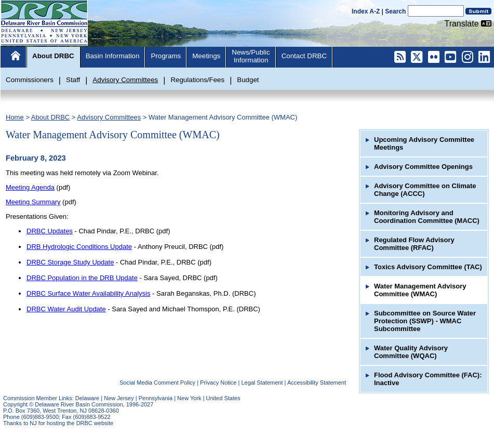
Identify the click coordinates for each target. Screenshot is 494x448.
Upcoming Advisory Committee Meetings (424, 143)
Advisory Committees (125, 80)
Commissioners (30, 80)
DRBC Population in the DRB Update (82, 278)
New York (189, 398)
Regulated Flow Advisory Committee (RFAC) (414, 244)
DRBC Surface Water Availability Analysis (88, 293)
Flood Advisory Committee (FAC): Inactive (428, 379)
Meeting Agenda (30, 187)
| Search (394, 11)
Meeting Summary (33, 202)
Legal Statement (262, 383)
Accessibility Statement (317, 383)
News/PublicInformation (251, 56)
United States (223, 398)
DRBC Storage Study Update (70, 262)
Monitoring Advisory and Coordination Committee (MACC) (427, 217)
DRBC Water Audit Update (66, 309)
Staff (73, 80)
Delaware (87, 398)
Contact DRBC (304, 56)
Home (15, 117)
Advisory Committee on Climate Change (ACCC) (425, 190)
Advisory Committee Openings (423, 167)
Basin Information (113, 56)
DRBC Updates (50, 231)
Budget (248, 80)
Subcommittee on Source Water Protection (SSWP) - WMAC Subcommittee (425, 321)
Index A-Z (366, 11)
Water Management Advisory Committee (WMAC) (223, 117)
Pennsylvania (156, 398)
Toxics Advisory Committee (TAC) (428, 267)
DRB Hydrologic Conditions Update (79, 247)
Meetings (206, 56)
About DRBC (53, 56)
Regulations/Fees (197, 80)
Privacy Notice (218, 383)
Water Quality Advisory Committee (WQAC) (411, 352)
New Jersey (119, 398)
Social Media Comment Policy (157, 383)
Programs (166, 56)
